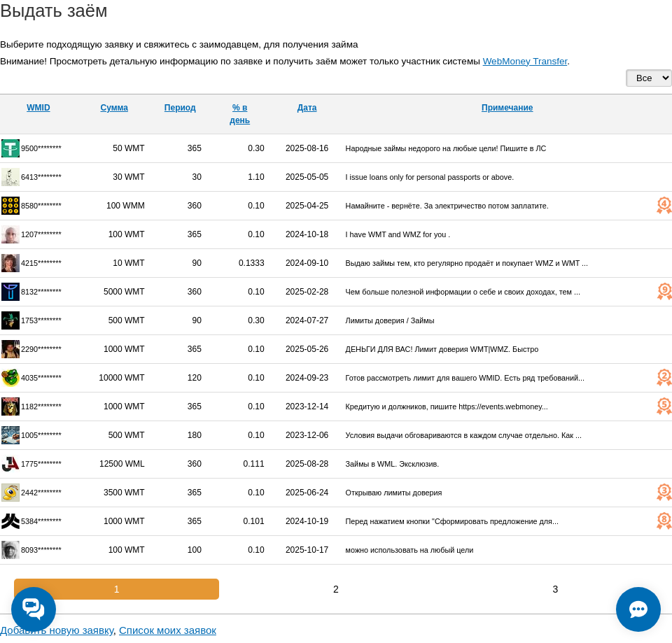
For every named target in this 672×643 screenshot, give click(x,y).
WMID (38, 108)
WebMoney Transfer (525, 61)
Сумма (114, 108)
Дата (307, 108)
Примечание (507, 108)
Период (180, 108)
